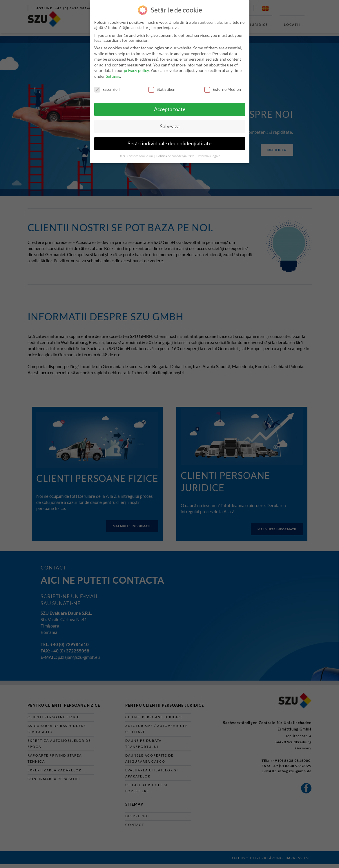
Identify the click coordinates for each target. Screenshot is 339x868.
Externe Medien (223, 89)
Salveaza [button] (170, 126)
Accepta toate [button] (170, 109)
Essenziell (107, 89)
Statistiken (162, 89)
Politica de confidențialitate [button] (176, 156)
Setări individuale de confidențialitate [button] (170, 143)
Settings (113, 76)
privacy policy (136, 70)
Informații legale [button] (209, 156)
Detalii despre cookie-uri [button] (136, 156)
